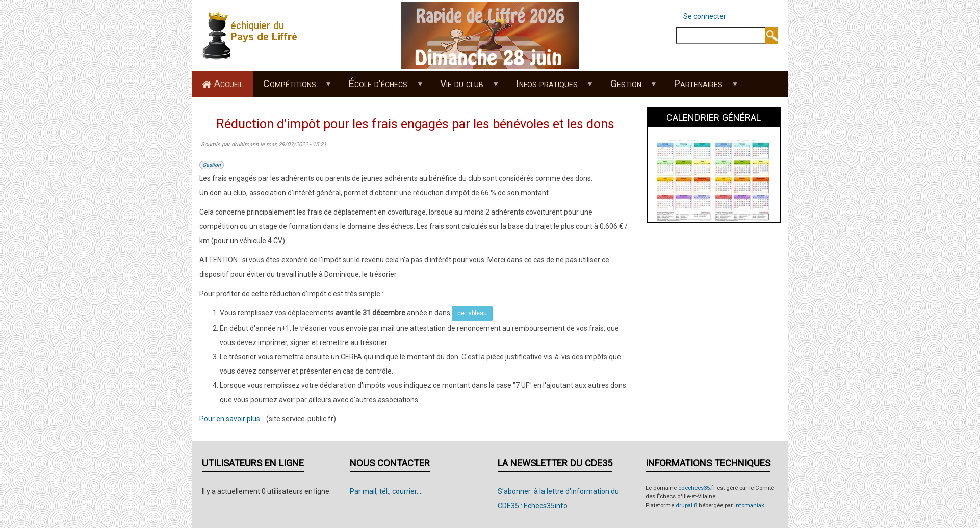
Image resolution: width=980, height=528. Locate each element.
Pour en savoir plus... (232, 419)
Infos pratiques (549, 87)
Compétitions (292, 87)
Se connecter (705, 16)
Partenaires (701, 87)
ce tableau (472, 313)
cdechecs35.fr (697, 488)
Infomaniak (749, 505)
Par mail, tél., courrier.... (386, 491)
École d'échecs (381, 87)
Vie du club (465, 87)
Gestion (628, 87)
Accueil (228, 84)
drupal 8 (686, 505)
